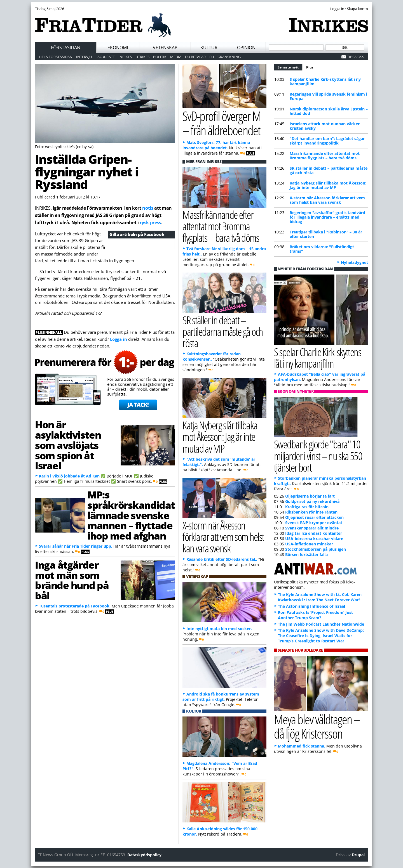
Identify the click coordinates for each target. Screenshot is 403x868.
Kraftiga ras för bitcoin (307, 507)
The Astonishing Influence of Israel (311, 606)
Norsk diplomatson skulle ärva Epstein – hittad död (329, 111)
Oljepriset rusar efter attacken (314, 517)
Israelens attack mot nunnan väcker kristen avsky (325, 126)
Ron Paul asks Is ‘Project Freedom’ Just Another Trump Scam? (315, 615)
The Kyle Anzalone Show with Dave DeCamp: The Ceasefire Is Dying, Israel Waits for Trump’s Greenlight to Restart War (321, 636)
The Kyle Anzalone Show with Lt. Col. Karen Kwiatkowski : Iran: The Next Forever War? (320, 597)
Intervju (84, 57)
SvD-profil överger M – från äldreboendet (222, 123)
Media (176, 57)
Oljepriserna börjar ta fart (310, 496)
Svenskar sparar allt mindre (312, 528)
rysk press (150, 223)
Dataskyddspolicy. (145, 855)
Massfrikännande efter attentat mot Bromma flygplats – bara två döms (325, 156)
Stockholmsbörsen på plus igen (316, 549)
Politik (160, 57)
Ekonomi (118, 48)
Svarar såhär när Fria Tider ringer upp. (76, 546)
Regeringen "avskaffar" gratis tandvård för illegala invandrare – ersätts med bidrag (327, 217)
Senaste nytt (290, 67)
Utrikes (142, 57)
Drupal (358, 855)
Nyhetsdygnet (354, 262)
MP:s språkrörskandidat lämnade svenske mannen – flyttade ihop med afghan (131, 515)
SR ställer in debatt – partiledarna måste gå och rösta (329, 170)
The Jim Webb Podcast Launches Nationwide (321, 624)
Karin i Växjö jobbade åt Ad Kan (69, 476)
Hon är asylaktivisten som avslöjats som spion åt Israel (68, 445)
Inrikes (125, 57)
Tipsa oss (356, 57)
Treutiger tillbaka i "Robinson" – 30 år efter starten (326, 234)
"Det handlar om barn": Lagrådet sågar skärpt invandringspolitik (327, 141)
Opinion (246, 48)
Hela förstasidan (56, 57)
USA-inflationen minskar (309, 544)
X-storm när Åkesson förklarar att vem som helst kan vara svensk (327, 200)
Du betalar (195, 57)
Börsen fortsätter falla (306, 554)
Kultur (209, 48)
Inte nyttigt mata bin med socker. (219, 629)
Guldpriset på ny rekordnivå (312, 501)
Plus (310, 67)
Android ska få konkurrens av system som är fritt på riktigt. (221, 697)
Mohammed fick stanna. (302, 746)
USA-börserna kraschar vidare (314, 539)
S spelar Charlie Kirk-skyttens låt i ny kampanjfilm (325, 81)
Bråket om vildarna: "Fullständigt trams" (322, 249)
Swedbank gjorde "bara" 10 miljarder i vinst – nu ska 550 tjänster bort (318, 456)
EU (212, 57)
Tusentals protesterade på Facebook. (75, 606)
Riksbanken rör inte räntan (311, 512)
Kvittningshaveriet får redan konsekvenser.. (212, 356)
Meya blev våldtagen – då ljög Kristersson (317, 726)
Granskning (229, 57)
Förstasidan (66, 48)
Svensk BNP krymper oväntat (314, 523)
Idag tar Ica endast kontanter (314, 533)
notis (148, 208)
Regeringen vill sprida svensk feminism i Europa (328, 96)
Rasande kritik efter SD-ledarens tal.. (222, 559)
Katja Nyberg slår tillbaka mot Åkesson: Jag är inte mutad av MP (328, 185)
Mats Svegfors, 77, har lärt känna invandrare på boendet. (216, 145)
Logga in (119, 339)
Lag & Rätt (105, 57)
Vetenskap (165, 48)
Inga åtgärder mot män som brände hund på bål (72, 580)
